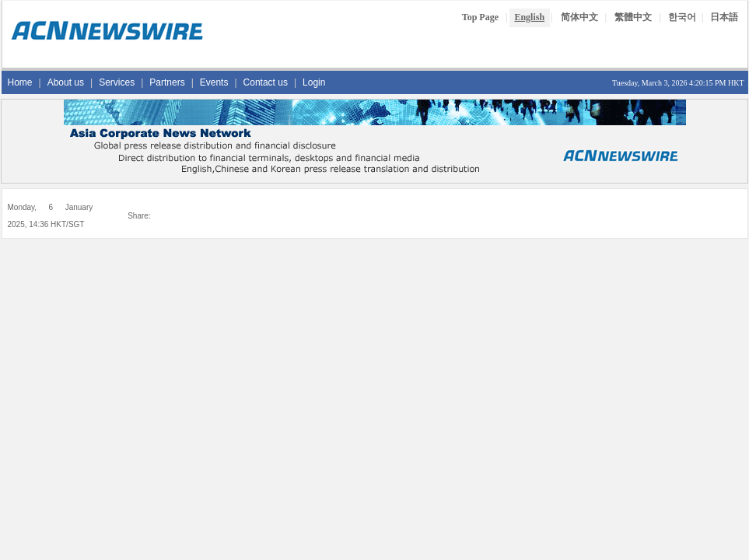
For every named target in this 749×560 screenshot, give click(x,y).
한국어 (682, 17)
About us (66, 82)
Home (20, 82)
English (529, 17)
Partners (167, 82)
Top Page (480, 17)
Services (117, 82)
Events (214, 82)
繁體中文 (633, 17)
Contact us (266, 82)
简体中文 (579, 17)
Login (314, 82)
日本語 (724, 17)
